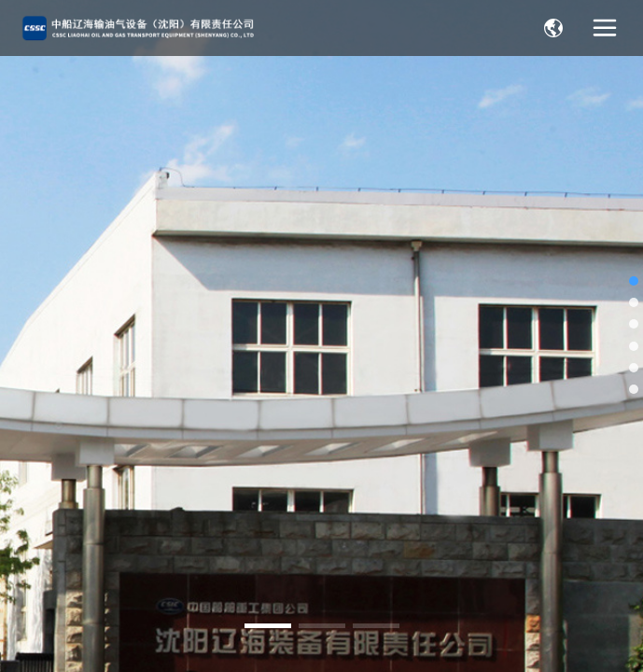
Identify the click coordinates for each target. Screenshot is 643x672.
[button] (268, 626)
